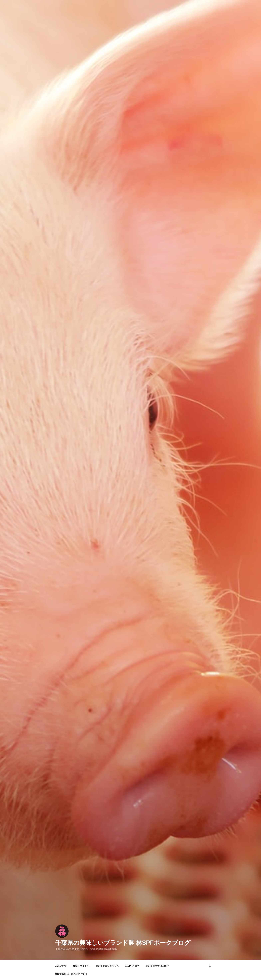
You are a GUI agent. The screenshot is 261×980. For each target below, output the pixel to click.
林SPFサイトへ (81, 966)
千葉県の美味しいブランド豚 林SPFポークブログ (123, 943)
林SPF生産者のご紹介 (157, 966)
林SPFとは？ (132, 966)
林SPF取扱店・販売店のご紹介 (71, 974)
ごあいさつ (61, 966)
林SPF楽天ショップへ (107, 966)
